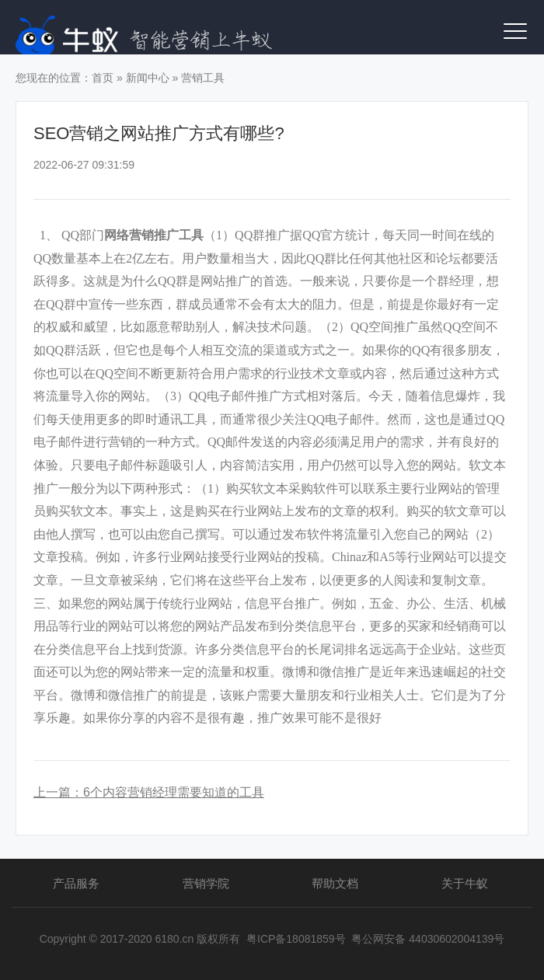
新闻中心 (148, 78)
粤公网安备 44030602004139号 (428, 939)
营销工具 (203, 78)
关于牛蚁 (465, 883)
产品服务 (76, 883)
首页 (103, 78)
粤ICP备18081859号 (296, 939)
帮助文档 (335, 883)
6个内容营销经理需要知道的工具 (174, 792)
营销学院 (206, 883)
